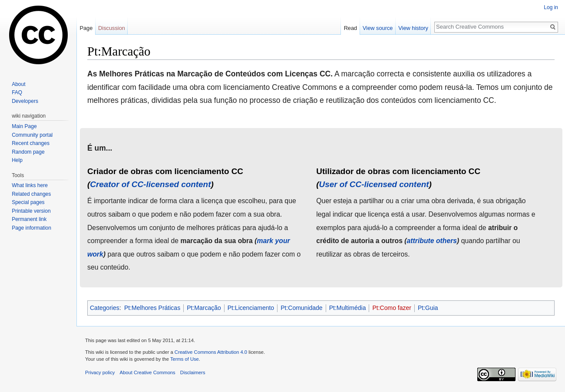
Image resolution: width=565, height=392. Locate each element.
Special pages (28, 202)
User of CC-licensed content (374, 184)
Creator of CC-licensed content (150, 184)
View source (378, 28)
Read (351, 28)
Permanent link (29, 219)
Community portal (32, 135)
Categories (105, 308)
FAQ (17, 92)
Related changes (31, 194)
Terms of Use (185, 359)
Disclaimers (193, 372)
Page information (31, 228)
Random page (28, 152)
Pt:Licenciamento (251, 308)
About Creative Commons (148, 372)
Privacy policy (100, 372)
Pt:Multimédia (348, 308)
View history (413, 28)
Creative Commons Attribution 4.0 (211, 352)
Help (17, 160)
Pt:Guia (428, 308)
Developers (25, 101)
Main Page (24, 126)
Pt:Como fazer (392, 308)
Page (86, 28)
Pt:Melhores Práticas (152, 308)
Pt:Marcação (204, 308)
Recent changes (31, 143)
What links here (30, 185)
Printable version (31, 211)
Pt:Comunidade (302, 308)
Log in (551, 7)
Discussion (112, 28)
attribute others (432, 241)
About (18, 84)
